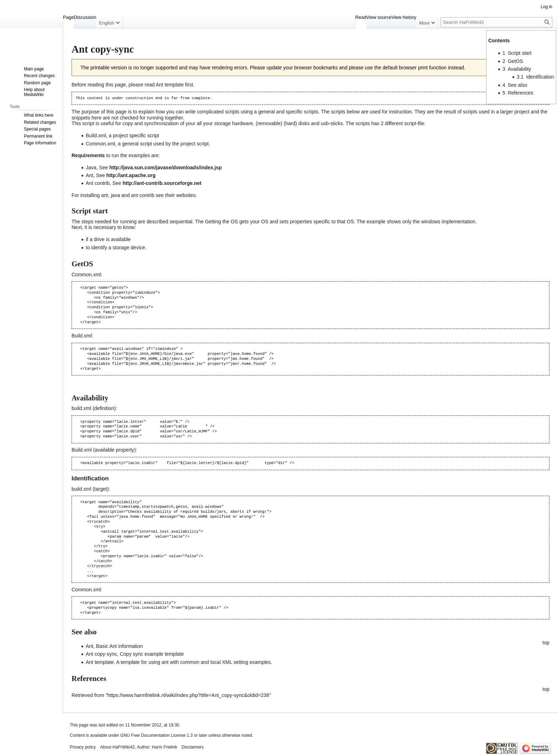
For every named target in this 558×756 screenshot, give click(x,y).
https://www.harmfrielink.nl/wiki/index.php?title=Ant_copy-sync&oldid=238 (188, 695)
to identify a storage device (115, 247)
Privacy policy (83, 747)
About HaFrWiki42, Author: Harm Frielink (139, 747)
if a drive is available (108, 239)
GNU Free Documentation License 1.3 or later (164, 735)
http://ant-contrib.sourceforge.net (162, 183)
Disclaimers (193, 747)
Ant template (170, 85)
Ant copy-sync (101, 654)
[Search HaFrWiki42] (496, 22)
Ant (90, 646)
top (546, 643)
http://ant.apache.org (131, 175)
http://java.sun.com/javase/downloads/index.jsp (165, 167)
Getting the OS (222, 222)
